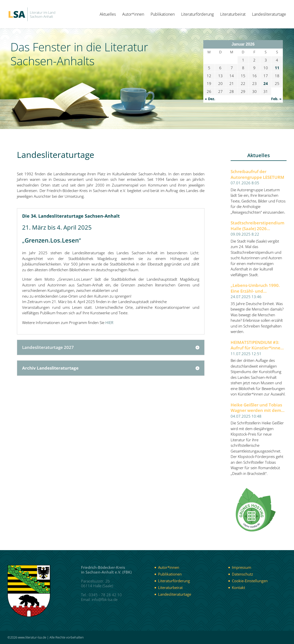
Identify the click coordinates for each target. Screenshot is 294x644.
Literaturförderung (197, 15)
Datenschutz (242, 574)
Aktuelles (108, 15)
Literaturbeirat (233, 15)
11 (277, 68)
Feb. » (276, 99)
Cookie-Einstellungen (250, 581)
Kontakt (238, 587)
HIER (109, 322)
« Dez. (210, 99)
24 (266, 83)
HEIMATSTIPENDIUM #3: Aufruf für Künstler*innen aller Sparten (257, 345)
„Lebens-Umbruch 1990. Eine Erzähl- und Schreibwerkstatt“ (255, 288)
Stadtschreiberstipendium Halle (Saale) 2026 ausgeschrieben (257, 226)
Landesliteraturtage (269, 15)
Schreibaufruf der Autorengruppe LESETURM (257, 174)
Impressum (242, 567)
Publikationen (163, 15)
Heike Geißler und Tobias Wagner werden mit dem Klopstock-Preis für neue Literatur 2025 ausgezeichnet (256, 408)
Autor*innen (133, 15)
